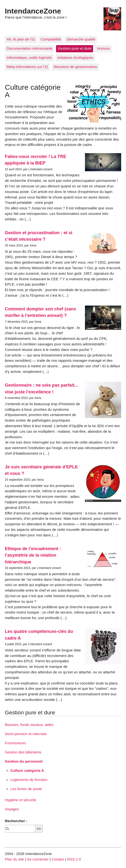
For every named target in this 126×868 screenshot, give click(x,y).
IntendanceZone (33, 11)
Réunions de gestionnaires (75, 67)
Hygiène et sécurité (21, 800)
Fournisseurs (15, 743)
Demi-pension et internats (26, 734)
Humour (104, 48)
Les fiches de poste (26, 789)
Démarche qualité (81, 39)
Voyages (12, 809)
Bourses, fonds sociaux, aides (29, 725)
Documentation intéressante (30, 48)
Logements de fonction (29, 780)
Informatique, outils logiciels (29, 58)
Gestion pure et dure (75, 48)
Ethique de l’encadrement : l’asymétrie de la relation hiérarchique (33, 555)
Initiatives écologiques (75, 58)
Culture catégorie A (27, 770)
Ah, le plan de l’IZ (21, 39)
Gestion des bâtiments (23, 752)
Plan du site (14, 859)
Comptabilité (51, 39)
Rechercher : (16, 821)
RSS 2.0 (74, 859)
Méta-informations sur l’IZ (27, 67)
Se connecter (38, 859)
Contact (58, 859)
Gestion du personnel (24, 761)
